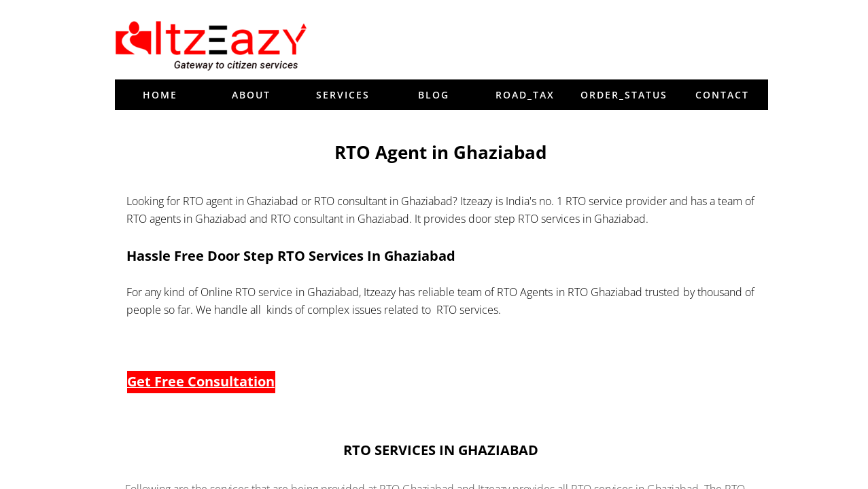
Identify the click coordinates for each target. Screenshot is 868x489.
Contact (722, 95)
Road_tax (525, 95)
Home (160, 95)
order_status (624, 95)
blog (434, 95)
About (251, 95)
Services (343, 95)
